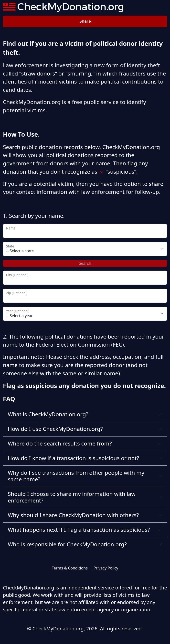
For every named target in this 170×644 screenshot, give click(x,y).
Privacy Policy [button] (106, 568)
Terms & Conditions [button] (70, 568)
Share (85, 21)
